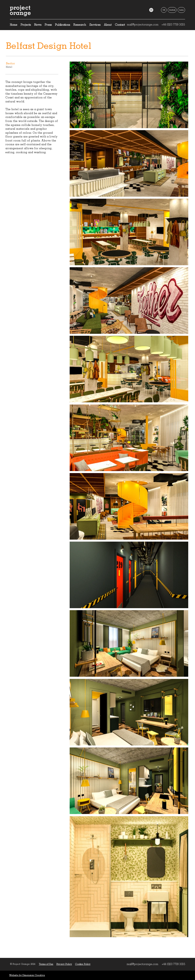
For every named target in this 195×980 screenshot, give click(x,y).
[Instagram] (151, 10)
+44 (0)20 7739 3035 (173, 25)
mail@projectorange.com (143, 25)
